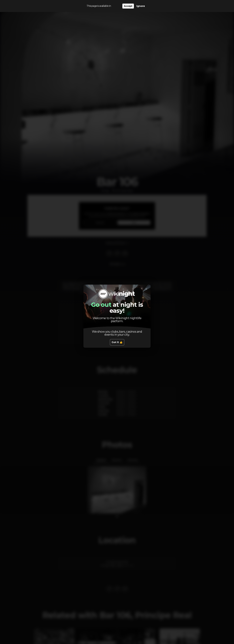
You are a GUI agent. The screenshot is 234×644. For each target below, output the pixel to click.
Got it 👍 (117, 342)
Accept (128, 6)
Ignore (141, 6)
